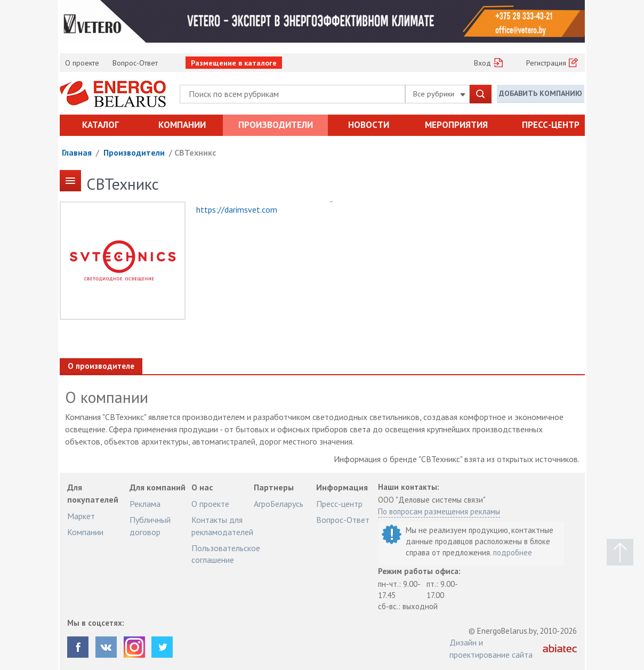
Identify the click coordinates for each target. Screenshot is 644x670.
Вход (482, 63)
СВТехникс (195, 152)
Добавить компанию (541, 93)
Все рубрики (439, 94)
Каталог (100, 125)
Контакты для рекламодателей (222, 526)
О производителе (101, 366)
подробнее (513, 552)
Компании (182, 125)
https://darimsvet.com (237, 209)
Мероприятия (456, 125)
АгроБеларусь (279, 504)
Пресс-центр (551, 125)
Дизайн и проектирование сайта (491, 648)
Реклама (145, 504)
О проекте (82, 63)
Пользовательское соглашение (226, 554)
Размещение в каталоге (234, 63)
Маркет (81, 516)
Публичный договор (150, 526)
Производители (276, 125)
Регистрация (546, 63)
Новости (369, 125)
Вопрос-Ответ (135, 63)
